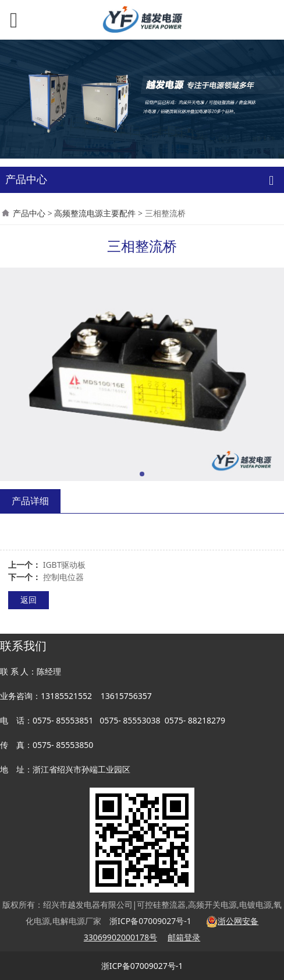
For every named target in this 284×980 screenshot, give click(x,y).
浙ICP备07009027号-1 (142, 966)
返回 (29, 600)
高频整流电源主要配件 (95, 213)
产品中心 (29, 213)
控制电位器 (63, 577)
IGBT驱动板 (65, 565)
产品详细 (30, 501)
